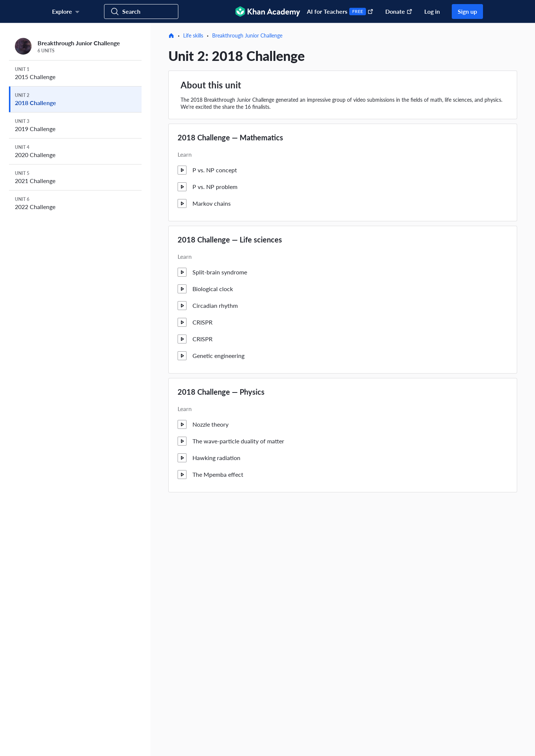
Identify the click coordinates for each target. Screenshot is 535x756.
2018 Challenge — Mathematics (230, 137)
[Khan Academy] (268, 12)
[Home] (171, 36)
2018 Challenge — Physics (221, 392)
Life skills (193, 35)
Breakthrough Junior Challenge (247, 35)
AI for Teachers (340, 12)
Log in (432, 11)
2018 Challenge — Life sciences (230, 239)
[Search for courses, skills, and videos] (141, 12)
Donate (399, 11)
